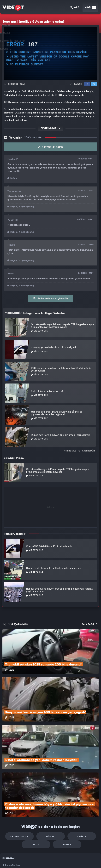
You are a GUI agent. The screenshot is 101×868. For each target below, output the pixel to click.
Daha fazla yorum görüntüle (50, 296)
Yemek (65, 800)
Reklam (6, 827)
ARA (75, 8)
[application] (50, 54)
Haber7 (66, 860)
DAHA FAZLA (90, 621)
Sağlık (78, 790)
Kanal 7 (12, 860)
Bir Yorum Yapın (50, 145)
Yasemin (85, 860)
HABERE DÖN (87, 448)
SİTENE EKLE (68, 448)
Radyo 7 (25, 860)
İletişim (6, 835)
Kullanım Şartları (11, 820)
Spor (38, 800)
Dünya (51, 790)
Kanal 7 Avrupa (37, 860)
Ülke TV (49, 860)
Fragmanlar (23, 790)
